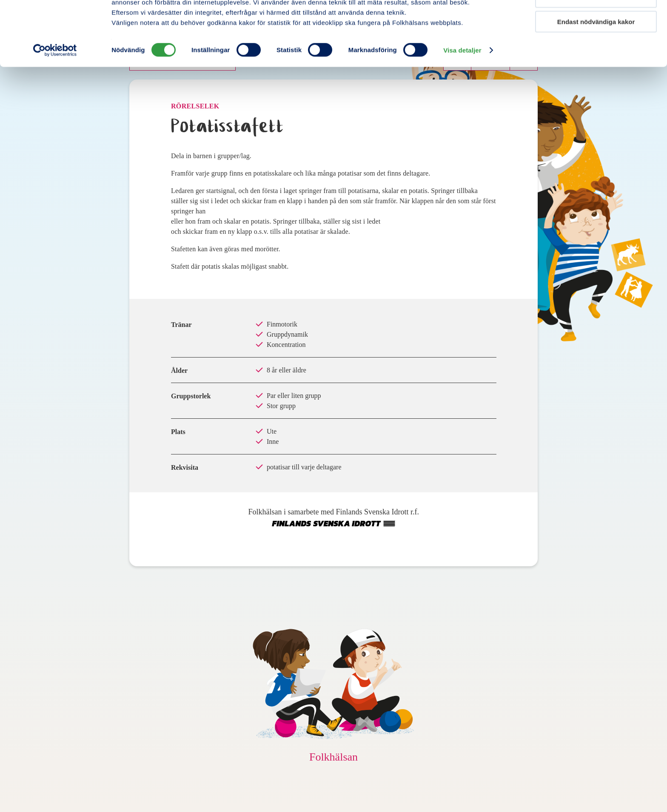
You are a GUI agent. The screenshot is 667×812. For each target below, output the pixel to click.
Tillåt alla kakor (596, 21)
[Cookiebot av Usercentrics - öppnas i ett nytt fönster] (55, 99)
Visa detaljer (462, 99)
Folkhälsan (333, 757)
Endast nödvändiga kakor (596, 71)
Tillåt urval (596, 46)
